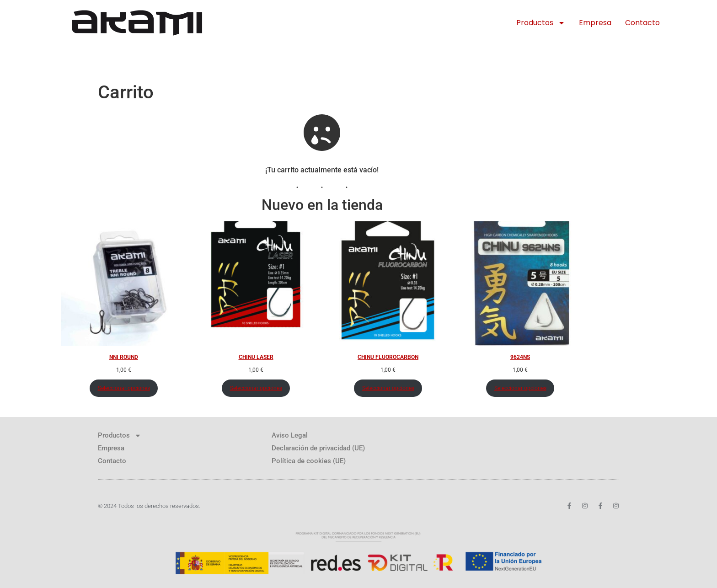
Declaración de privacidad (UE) (318, 448)
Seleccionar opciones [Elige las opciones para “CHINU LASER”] (256, 388)
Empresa (595, 23)
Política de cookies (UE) (309, 461)
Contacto (642, 23)
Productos (541, 23)
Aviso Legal (290, 435)
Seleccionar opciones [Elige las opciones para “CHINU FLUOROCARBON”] (388, 388)
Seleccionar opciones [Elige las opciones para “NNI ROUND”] (124, 388)
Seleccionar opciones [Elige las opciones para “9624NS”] (520, 388)
